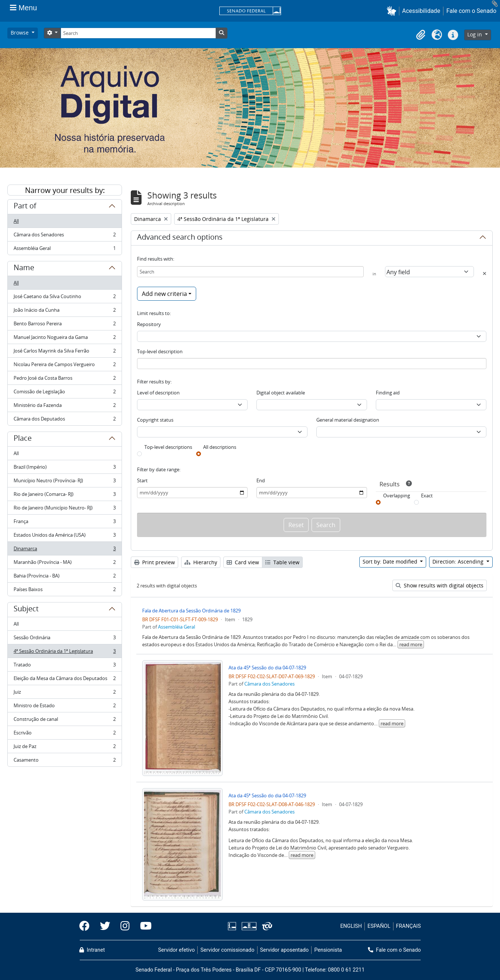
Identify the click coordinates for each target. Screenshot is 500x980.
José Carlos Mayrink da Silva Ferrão (64, 352)
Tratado (64, 666)
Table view (282, 562)
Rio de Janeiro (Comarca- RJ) (64, 496)
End (261, 480)
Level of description (158, 393)
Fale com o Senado (471, 11)
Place (23, 439)
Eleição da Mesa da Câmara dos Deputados (64, 680)
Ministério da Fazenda (64, 407)
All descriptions (220, 447)
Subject (26, 610)
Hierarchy (201, 562)
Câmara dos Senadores (64, 236)
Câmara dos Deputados (64, 420)
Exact (427, 496)
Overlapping (397, 496)
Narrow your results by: (65, 190)
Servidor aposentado (284, 950)
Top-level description (160, 351)
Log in (475, 34)
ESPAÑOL (379, 926)
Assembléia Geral (64, 250)
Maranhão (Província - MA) (64, 564)
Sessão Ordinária (64, 639)
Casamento (64, 761)
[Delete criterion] (485, 273)
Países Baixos (64, 591)
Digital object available (281, 393)
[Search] (138, 33)
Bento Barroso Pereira (64, 325)
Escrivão (64, 734)
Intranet (92, 950)
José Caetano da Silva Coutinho (64, 298)
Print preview (154, 562)
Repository (149, 324)
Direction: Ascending (459, 561)
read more (411, 644)
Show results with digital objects (440, 585)
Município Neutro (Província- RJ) (64, 482)
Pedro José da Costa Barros (64, 380)
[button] (393, 11)
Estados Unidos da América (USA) (64, 537)
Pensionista (328, 950)
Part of (25, 207)
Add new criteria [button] (164, 294)
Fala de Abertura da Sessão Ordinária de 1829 (191, 611)
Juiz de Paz (64, 748)
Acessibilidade (421, 11)
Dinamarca (64, 550)
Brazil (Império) (64, 468)
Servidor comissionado (227, 950)
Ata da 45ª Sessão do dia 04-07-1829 (267, 668)
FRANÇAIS (409, 926)
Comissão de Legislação (64, 393)
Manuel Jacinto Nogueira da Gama (64, 339)
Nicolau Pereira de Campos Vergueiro (64, 366)
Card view (243, 562)
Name (24, 269)
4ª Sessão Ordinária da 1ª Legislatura (64, 653)
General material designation (348, 420)
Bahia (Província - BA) (64, 577)
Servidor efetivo (176, 950)
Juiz (64, 693)
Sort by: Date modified (391, 561)
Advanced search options (180, 238)
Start (142, 480)
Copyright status (155, 420)
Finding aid (388, 393)
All (16, 221)
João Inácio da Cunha (64, 312)
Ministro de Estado (64, 707)
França (64, 523)
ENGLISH (351, 926)
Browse (20, 33)
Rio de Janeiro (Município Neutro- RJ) (64, 509)
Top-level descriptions (168, 447)
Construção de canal (64, 721)
